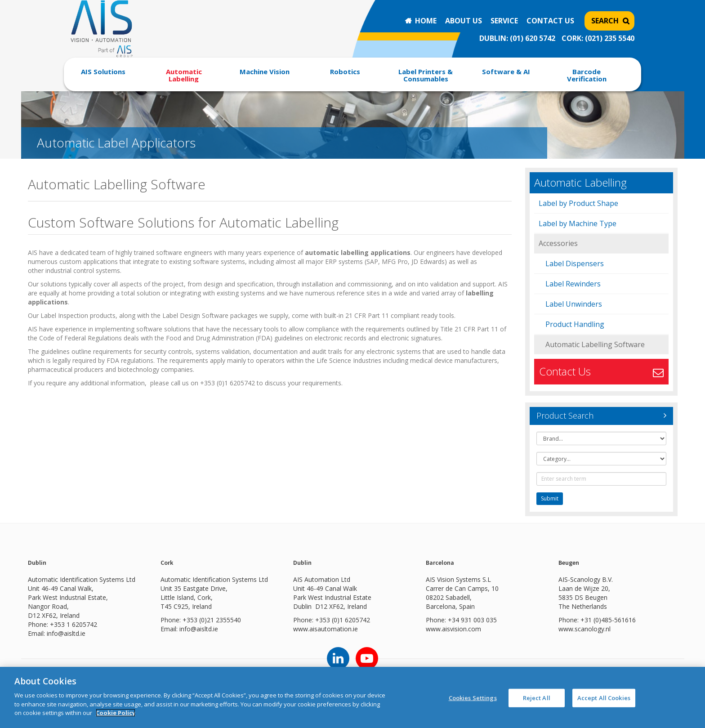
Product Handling (575, 324)
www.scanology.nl (585, 629)
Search (605, 21)
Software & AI (506, 71)
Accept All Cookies (604, 697)
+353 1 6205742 (74, 624)
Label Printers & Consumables (426, 75)
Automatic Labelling (184, 75)
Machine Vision (265, 71)
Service (504, 21)
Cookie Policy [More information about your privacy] (116, 713)
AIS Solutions (103, 71)
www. (301, 629)
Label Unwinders (574, 304)
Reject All (537, 697)
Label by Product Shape (578, 203)
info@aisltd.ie (66, 633)
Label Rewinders (573, 284)
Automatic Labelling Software (595, 344)
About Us (464, 21)
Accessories (558, 243)
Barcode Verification (587, 75)
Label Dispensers (575, 264)
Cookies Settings (473, 697)
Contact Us (550, 21)
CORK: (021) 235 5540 (598, 38)
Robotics (345, 71)
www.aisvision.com (453, 629)
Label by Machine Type (578, 223)
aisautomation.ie (334, 629)
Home (426, 21)
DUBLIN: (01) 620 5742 (517, 38)
